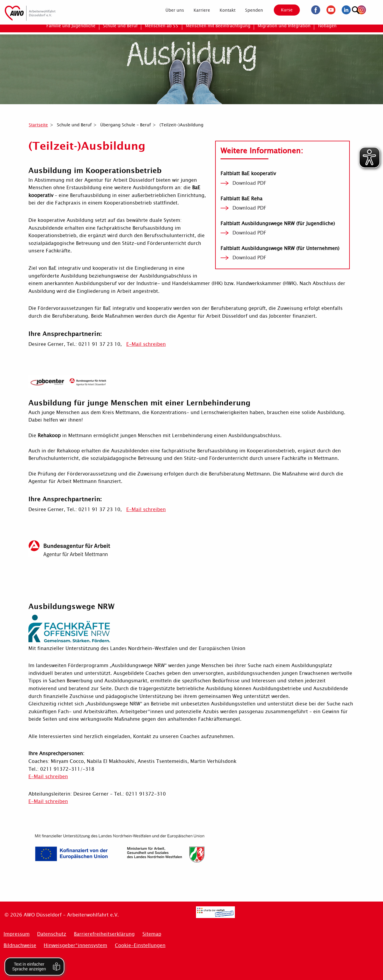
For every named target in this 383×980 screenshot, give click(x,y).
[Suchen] (372, 9)
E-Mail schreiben (146, 344)
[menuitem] (170, 10)
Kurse (282, 10)
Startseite (38, 125)
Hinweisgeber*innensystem (75, 945)
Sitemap (152, 934)
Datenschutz (52, 934)
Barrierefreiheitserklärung (104, 934)
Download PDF (249, 183)
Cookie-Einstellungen (140, 945)
